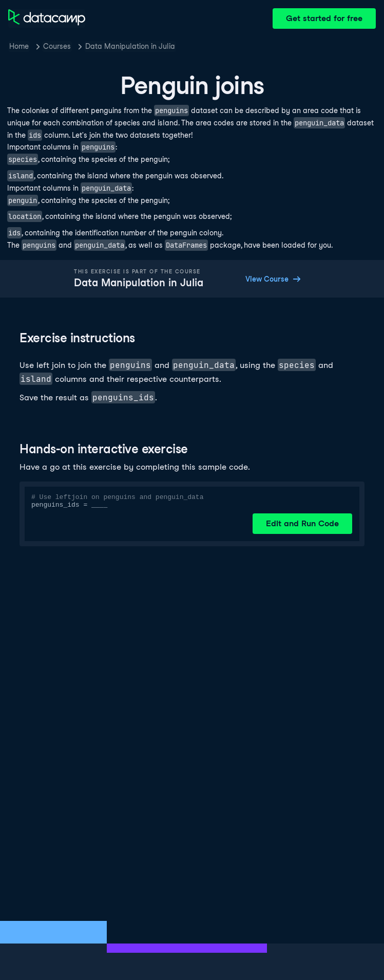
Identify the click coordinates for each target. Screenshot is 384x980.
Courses (57, 46)
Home (19, 46)
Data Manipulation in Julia (130, 46)
